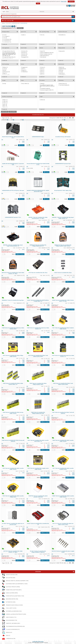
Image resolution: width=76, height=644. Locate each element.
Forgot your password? (6, 14)
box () (4, 70)
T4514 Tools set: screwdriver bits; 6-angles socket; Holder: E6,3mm (38, 469)
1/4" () (5, 38)
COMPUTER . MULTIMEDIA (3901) (11, 623)
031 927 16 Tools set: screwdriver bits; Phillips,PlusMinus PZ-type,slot (38, 552)
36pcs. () (5, 100)
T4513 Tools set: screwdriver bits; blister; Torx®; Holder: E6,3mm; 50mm (38, 356)
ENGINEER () (62, 75)
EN (69, 6)
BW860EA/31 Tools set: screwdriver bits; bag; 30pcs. (13, 300)
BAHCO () (61, 67)
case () (5, 69)
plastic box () (6, 72)
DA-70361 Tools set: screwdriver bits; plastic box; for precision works (13, 524)
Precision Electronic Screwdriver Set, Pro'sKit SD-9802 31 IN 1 (38, 164)
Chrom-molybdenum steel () (47, 53)
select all (4, 44)
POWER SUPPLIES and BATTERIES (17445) (13, 596)
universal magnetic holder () (47, 90)
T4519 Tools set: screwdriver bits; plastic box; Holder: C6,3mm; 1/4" (63, 356)
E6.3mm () (24, 54)
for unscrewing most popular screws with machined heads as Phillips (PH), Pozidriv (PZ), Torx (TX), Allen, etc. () (9, 54)
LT (67, 6)
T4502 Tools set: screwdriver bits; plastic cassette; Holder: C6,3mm (63, 441)
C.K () (61, 72)
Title (22, 120)
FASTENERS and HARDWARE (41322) (12, 611)
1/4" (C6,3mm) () (7, 39)
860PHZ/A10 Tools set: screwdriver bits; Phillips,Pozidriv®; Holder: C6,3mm (63, 246)
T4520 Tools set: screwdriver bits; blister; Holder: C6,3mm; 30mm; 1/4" (13, 384)
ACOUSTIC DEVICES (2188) (10, 575)
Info (2, 140)
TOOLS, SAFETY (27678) (9, 608)
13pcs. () (5, 101)
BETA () (61, 70)
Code (13, 120)
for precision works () (8, 59)
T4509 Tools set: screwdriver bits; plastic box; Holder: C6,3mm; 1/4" (38, 328)
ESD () (23, 69)
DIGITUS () (62, 73)
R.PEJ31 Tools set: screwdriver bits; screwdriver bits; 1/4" (38, 524)
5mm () (42, 69)
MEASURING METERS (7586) (10, 599)
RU (72, 6)
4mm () (42, 73)
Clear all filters (13, 112)
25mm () (42, 100)
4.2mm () (42, 67)
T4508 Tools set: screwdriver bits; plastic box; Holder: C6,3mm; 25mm (13, 328)
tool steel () (43, 57)
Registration (14, 14)
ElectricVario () (63, 84)
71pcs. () (5, 103)
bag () (5, 73)
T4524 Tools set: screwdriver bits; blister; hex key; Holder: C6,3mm (13, 413)
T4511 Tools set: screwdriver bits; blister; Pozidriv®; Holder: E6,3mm (63, 328)
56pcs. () (5, 107)
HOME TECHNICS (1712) (9, 617)
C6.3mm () (24, 51)
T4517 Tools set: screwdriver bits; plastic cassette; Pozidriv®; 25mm (63, 469)
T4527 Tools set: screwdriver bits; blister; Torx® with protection (63, 413)
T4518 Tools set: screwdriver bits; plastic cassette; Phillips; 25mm (13, 496)
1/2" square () (6, 36)
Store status (5, 120)
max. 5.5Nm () (25, 84)
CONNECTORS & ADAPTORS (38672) (12, 590)
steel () (42, 51)
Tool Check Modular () (64, 85)
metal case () (6, 75)
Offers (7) (6, 636)
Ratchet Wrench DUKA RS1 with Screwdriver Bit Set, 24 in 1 (13, 137)
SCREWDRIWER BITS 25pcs (38, 137)
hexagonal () (25, 57)
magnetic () (24, 67)
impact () (24, 70)
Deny (38, 3)
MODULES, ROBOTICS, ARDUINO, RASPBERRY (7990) (15, 581)
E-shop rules (35, 642)
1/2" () (4, 35)
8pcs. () (5, 106)
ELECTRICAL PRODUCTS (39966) (11, 587)
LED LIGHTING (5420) (9, 578)
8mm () (42, 75)
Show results (5, 112)
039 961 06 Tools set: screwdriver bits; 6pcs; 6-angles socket (63, 552)
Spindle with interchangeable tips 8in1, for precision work (13, 164)
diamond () (62, 51)
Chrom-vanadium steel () (46, 54)
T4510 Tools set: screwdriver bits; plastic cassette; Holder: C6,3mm (13, 469)
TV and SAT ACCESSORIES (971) (11, 629)
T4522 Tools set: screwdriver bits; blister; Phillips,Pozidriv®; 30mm (38, 384)
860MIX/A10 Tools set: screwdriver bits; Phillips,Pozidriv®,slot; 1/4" (38, 246)
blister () (5, 67)
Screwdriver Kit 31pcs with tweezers (63, 137)
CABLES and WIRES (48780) (10, 593)
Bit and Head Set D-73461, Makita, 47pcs (63, 190)
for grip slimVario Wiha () (8, 51)
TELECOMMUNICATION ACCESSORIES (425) (13, 626)
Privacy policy (64, 1)
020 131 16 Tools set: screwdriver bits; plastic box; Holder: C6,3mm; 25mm (63, 524)
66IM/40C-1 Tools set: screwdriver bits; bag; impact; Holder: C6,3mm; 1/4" (63, 218)
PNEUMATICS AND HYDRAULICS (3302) (12, 605)
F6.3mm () (24, 56)
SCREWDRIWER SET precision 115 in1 (13, 217)
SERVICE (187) (7, 632)
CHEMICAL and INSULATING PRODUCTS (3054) (14, 614)
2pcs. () (5, 104)
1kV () (42, 35)
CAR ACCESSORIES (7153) (10, 620)
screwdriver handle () (45, 89)
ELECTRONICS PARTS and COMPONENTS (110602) (15, 584)
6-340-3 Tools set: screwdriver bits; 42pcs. (63, 273)
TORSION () (24, 72)
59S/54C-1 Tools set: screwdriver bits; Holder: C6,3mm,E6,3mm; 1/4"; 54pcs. (38, 218)
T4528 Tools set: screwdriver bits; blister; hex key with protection (13, 441)
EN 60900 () (62, 35)
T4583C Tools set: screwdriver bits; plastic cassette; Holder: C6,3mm (63, 496)
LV (74, 6)
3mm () (42, 70)
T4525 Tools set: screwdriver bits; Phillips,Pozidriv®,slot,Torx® (38, 413)
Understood (71, 1)
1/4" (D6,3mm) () (7, 41)
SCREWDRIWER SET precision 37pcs (63, 164)
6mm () (42, 72)
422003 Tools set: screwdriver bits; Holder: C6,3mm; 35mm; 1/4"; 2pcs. (63, 301)
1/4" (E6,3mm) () (7, 42)
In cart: (8, 21)
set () (4, 84)
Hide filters (20, 28)
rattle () (23, 35)
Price (64, 120)
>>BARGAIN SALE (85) (9, 639)
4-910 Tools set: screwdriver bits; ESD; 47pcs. (38, 273)
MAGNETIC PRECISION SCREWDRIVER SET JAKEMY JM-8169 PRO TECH (38, 191)
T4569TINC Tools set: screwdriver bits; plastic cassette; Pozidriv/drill (38, 496)
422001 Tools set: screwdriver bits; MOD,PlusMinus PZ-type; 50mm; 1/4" (38, 301)
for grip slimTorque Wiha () (9, 57)
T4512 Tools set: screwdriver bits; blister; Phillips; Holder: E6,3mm (13, 356)
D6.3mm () (24, 53)
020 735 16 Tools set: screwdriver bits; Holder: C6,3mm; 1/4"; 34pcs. (13, 552)
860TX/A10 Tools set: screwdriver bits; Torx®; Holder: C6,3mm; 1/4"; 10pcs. (13, 273)
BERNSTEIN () (62, 69)
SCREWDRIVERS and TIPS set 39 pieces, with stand (13, 190)
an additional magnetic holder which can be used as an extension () (47, 86)
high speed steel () (44, 56)
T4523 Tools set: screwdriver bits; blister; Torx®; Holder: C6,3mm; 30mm (63, 384)
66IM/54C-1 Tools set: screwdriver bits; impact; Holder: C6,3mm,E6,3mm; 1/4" (13, 246)
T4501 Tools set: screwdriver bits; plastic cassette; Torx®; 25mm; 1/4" (38, 441)
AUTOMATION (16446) (9, 602)
